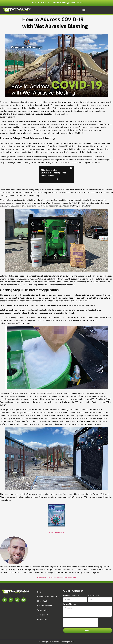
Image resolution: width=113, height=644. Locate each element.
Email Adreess (94, 595)
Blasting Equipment (47, 596)
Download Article (56, 532)
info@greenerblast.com (73, 3)
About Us (43, 615)
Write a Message (70, 604)
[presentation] (81, 623)
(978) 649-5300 (54, 3)
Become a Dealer (45, 605)
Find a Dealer (43, 601)
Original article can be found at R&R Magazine (56, 577)
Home (40, 592)
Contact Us (42, 619)
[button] (84, 10)
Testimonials (43, 610)
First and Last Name (71, 595)
